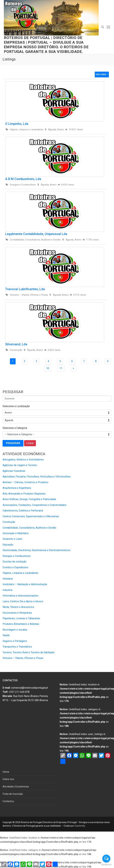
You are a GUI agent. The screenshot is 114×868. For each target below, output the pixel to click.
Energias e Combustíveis (17, 556)
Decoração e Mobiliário (16, 533)
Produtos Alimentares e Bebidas (21, 624)
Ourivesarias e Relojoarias (17, 613)
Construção (9, 522)
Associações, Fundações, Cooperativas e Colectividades (34, 505)
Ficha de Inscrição (13, 794)
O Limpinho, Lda (17, 124)
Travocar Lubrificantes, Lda (25, 289)
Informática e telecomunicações (21, 596)
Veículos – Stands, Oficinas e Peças (23, 658)
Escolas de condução (15, 562)
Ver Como (101, 74)
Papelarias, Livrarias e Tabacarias (21, 618)
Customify (80, 826)
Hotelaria (8, 579)
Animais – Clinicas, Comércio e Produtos (25, 482)
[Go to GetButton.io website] (106, 865)
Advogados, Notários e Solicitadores (23, 460)
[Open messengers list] (106, 859)
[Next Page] (73, 368)
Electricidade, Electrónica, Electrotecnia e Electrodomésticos (36, 550)
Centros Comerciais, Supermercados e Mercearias (31, 516)
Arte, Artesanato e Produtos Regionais (24, 494)
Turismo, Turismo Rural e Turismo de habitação (29, 652)
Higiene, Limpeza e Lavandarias (20, 573)
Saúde (6, 635)
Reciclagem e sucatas (15, 630)
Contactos (8, 801)
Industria (7, 590)
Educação (8, 545)
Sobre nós (8, 779)
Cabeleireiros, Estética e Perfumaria (23, 511)
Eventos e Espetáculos (15, 567)
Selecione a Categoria (15, 428)
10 (49, 368)
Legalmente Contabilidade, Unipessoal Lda (36, 234)
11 (62, 368)
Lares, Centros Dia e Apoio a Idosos (23, 601)
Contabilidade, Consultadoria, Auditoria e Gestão (29, 528)
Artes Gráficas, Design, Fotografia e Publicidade (29, 499)
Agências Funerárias (14, 471)
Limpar (30, 443)
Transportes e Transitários (17, 647)
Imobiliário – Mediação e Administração (25, 584)
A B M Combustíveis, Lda (23, 179)
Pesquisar (13, 443)
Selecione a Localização (16, 406)
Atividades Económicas (16, 787)
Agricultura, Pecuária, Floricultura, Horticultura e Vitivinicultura (36, 477)
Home (6, 772)
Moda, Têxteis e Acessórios (18, 607)
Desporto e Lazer (12, 539)
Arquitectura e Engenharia (17, 488)
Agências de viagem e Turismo (20, 465)
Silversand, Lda (16, 344)
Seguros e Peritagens (15, 641)
